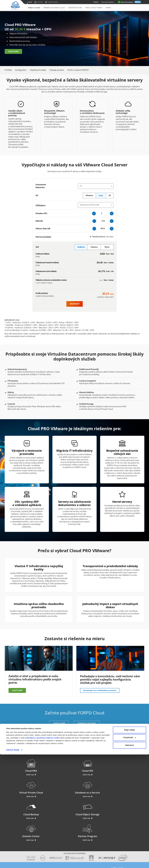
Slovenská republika (108, 2)
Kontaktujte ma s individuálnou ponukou (100, 690)
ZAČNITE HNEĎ (59, 723)
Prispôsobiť (130, 851)
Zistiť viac (21, 775)
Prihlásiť (16, 835)
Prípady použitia (57, 70)
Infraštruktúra (75, 8)
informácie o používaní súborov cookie (42, 851)
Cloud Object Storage (57, 787)
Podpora (16, 831)
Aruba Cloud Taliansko (96, 832)
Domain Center (92, 787)
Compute (45, 835)
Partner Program (128, 787)
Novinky (68, 837)
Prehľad (8, 70)
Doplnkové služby (38, 70)
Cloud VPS (57, 766)
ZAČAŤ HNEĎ (13, 52)
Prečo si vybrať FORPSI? (78, 70)
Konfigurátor (21, 70)
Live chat (16, 827)
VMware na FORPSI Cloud (54, 8)
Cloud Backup (21, 787)
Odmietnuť (130, 859)
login (138, 2)
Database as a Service (128, 766)
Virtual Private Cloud (92, 766)
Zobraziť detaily (13, 863)
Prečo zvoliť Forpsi (94, 8)
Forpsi (108, 8)
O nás (67, 832)
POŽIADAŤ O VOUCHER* (87, 723)
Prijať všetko (130, 843)
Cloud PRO (21, 766)
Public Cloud (34, 8)
